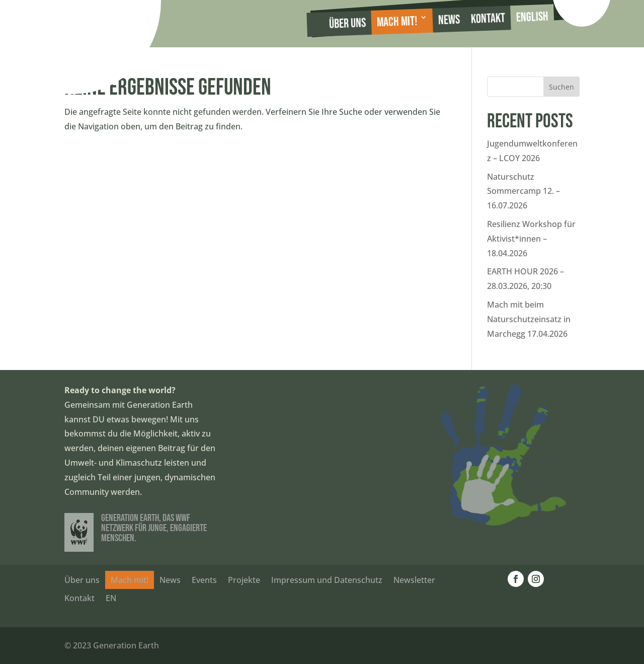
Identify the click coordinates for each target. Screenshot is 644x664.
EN (111, 598)
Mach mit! (397, 22)
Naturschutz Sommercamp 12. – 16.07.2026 (524, 191)
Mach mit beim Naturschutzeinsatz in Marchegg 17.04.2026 (529, 319)
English (532, 17)
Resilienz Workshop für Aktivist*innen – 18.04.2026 (531, 239)
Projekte (244, 580)
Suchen (561, 87)
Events (204, 580)
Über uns (348, 24)
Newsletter (414, 580)
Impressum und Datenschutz (327, 580)
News (449, 20)
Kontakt (488, 19)
